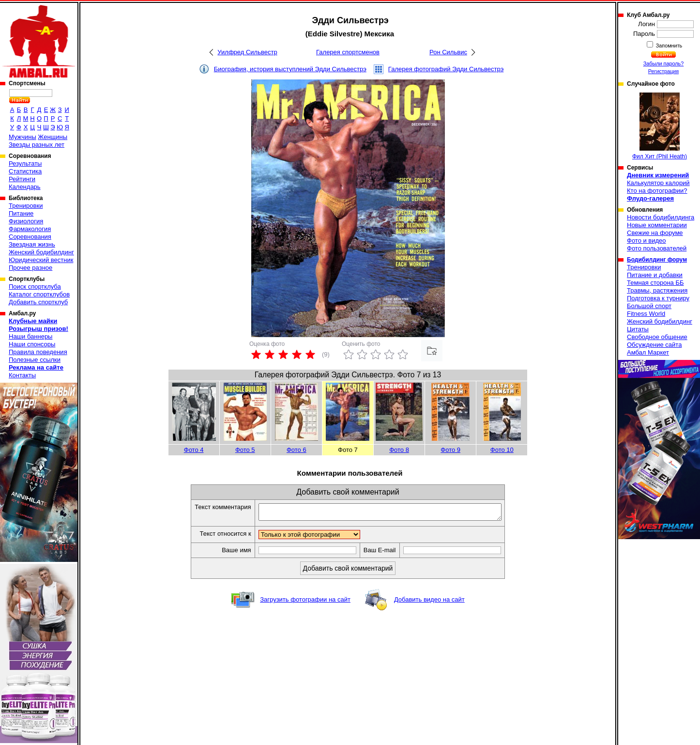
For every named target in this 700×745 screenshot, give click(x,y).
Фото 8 (399, 450)
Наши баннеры (30, 336)
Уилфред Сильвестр (247, 52)
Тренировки (26, 206)
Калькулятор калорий (658, 183)
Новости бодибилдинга (661, 217)
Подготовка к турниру (658, 298)
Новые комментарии (657, 225)
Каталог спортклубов (39, 294)
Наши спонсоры (32, 344)
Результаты (25, 163)
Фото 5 (245, 450)
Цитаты (638, 329)
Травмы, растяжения (657, 290)
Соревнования (30, 237)
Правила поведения (38, 352)
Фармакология (30, 229)
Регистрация (663, 71)
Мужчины (23, 137)
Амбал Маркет (648, 352)
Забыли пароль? (664, 63)
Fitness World (646, 314)
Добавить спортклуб (38, 302)
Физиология (26, 221)
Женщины (53, 137)
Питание (21, 213)
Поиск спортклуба (35, 287)
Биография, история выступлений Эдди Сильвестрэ (290, 69)
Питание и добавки (655, 275)
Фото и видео (647, 241)
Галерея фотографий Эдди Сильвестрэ (446, 69)
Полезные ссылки (35, 360)
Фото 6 (297, 450)
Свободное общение (657, 337)
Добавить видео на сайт (429, 602)
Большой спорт (649, 306)
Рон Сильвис (448, 52)
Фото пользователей (657, 248)
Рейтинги (22, 179)
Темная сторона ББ (655, 283)
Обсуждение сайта (654, 345)
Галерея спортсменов (348, 52)
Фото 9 (450, 450)
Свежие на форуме (655, 233)
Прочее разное (30, 268)
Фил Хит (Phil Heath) (660, 126)
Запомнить (669, 46)
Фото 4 (194, 450)
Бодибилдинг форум (657, 260)
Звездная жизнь (32, 244)
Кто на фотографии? (657, 191)
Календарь (25, 187)
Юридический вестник (41, 260)
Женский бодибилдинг (41, 252)
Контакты (22, 375)
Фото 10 (502, 450)
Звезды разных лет (37, 145)
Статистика (25, 171)
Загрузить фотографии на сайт (305, 602)
